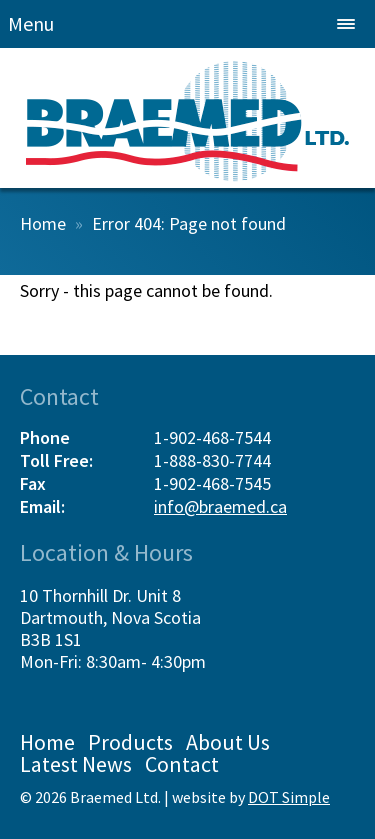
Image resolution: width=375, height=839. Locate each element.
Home (43, 223)
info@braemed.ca (220, 506)
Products (130, 742)
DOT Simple (289, 797)
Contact (182, 764)
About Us (228, 742)
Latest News (76, 764)
